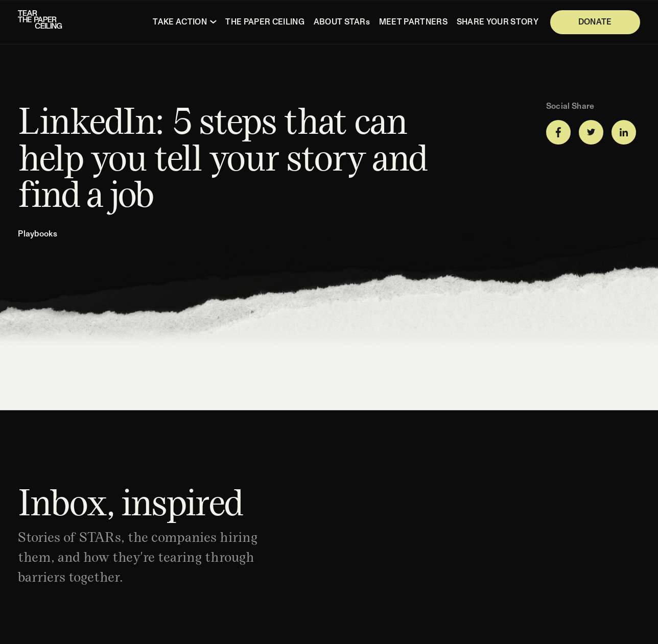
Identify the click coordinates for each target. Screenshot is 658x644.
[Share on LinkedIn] (624, 132)
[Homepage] (41, 22)
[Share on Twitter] (591, 132)
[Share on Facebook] (558, 132)
